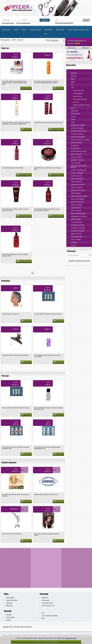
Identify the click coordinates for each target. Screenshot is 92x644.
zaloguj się (45, 20)
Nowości (16, 30)
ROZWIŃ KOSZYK (85, 48)
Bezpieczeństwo (49, 30)
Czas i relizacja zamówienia (50, 616)
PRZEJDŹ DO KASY (72, 48)
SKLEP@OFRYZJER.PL (75, 58)
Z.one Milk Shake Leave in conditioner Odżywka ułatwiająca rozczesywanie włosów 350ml (16, 123)
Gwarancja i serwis (47, 603)
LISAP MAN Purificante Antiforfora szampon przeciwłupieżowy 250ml (47, 210)
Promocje (24, 30)
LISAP (14, 40)
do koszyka (58, 88)
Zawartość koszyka (12, 600)
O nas (46, 34)
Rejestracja (9, 606)
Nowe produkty (10, 617)
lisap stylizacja (78, 96)
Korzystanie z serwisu (36, 30)
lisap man (21, 40)
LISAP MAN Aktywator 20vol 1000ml (13, 168)
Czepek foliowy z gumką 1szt (11, 314)
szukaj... (86, 20)
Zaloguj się (9, 603)
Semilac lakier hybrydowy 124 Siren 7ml (46, 494)
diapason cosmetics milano (81, 105)
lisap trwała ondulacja (80, 99)
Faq (43, 613)
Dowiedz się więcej (71, 638)
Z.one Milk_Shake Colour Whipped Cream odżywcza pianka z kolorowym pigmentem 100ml (14, 83)
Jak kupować (46, 600)
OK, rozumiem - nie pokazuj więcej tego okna (46, 642)
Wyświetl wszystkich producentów (79, 261)
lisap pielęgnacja (78, 93)
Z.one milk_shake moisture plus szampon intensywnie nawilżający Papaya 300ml (46, 82)
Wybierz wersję (26, 88)
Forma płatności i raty (48, 606)
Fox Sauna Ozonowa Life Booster (12, 534)
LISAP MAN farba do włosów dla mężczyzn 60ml (48, 123)
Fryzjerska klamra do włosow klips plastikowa (15, 355)
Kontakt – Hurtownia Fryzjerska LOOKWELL (79, 30)
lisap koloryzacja (78, 91)
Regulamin (45, 598)
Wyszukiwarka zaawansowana (64, 23)
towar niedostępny (56, 130)
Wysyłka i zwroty (60, 30)
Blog (43, 618)
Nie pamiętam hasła (8, 23)
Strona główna (6, 30)
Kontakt (8, 620)
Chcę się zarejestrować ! (23, 23)
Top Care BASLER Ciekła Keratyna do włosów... (48, 314)
